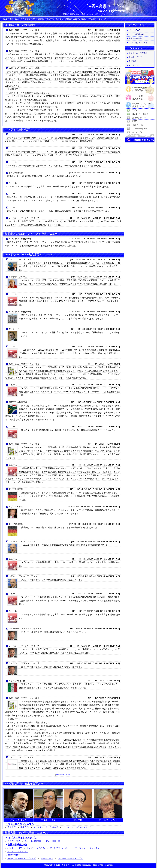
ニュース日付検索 (33, 841)
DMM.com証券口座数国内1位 (140, 88)
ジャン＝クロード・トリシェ (22, 259)
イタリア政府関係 (17, 681)
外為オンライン (139, 118)
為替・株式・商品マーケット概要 (24, 30)
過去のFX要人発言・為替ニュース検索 (54, 19)
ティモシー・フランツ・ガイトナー (25, 218)
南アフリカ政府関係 (18, 402)
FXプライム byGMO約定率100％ (142, 104)
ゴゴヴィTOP (14, 841)
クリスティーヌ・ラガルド (46, 827)
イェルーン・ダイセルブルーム (77, 827)
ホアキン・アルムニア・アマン (23, 541)
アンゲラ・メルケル (18, 277)
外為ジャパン (138, 125)
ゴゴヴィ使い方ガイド (138, 43)
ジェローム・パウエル (138, 53)
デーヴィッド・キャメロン (87, 848)
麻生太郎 (24, 827)
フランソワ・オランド (60, 848)
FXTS (135, 121)
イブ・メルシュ (16, 507)
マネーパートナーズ (141, 129)
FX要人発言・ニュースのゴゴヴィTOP (20, 19)
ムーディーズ (47, 858)
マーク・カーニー (136, 65)
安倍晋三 (12, 827)
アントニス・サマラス (18, 851)
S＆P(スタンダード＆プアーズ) (22, 858)
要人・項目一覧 (53, 841)
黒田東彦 (132, 61)
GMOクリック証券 (140, 114)
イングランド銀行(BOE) (20, 239)
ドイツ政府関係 (16, 173)
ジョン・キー (15, 329)
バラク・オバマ (15, 848)
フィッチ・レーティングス (21, 757)
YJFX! (135, 110)
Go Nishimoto (107, 865)
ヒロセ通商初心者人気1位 (139, 96)
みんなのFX (137, 132)
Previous (60, 775)
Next (68, 775)
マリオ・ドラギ (135, 57)
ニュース (13, 134)
